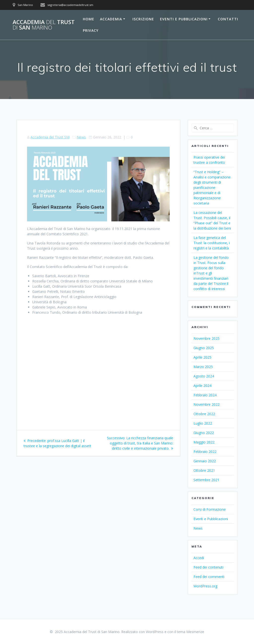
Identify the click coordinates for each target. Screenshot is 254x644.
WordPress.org (205, 586)
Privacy (91, 30)
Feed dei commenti (209, 577)
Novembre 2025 (206, 338)
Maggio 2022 (204, 442)
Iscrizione (143, 19)
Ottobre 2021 (204, 470)
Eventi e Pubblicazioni (184, 19)
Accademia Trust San (44, 25)
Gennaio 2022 (205, 461)
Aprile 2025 (202, 357)
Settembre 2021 (206, 480)
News (81, 137)
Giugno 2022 (204, 433)
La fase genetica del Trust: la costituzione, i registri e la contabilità (212, 243)
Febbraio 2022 (205, 452)
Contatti (228, 19)
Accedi (199, 558)
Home (89, 19)
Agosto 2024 (204, 376)
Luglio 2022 (203, 423)
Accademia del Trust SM (50, 137)
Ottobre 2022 (204, 414)
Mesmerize (195, 632)
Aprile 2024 (202, 386)
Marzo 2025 (203, 367)
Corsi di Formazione (210, 509)
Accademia (111, 19)
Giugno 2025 (204, 348)
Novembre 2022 (206, 404)
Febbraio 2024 (205, 395)
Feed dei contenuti (208, 567)
